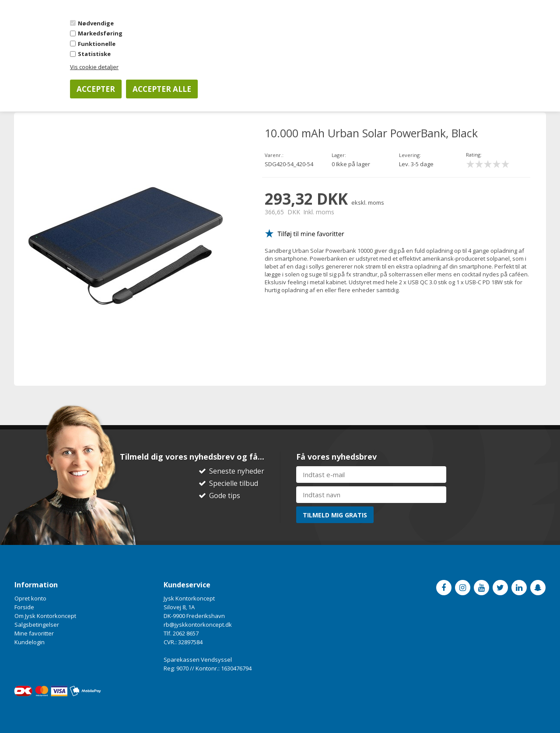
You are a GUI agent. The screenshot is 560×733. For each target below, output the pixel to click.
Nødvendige (96, 23)
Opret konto (30, 598)
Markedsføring (100, 33)
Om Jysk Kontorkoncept (45, 616)
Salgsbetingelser (37, 625)
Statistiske (94, 54)
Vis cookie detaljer (94, 67)
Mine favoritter (34, 633)
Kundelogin (30, 642)
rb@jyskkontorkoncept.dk (198, 625)
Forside (24, 607)
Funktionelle (97, 44)
